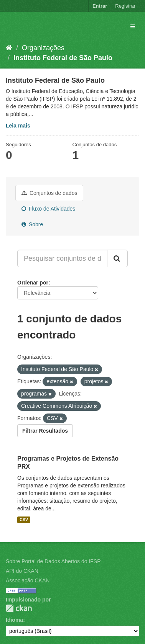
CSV (24, 520)
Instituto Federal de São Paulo (63, 58)
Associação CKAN (28, 580)
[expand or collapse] (133, 26)
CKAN (19, 608)
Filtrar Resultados (45, 431)
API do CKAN (22, 571)
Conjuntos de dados (49, 193)
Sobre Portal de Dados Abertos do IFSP (53, 561)
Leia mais (18, 126)
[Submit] (117, 258)
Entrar (100, 6)
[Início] (9, 48)
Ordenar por (33, 283)
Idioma (14, 620)
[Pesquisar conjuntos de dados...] (62, 258)
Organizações (43, 48)
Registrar (125, 6)
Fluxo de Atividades (48, 209)
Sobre (32, 224)
